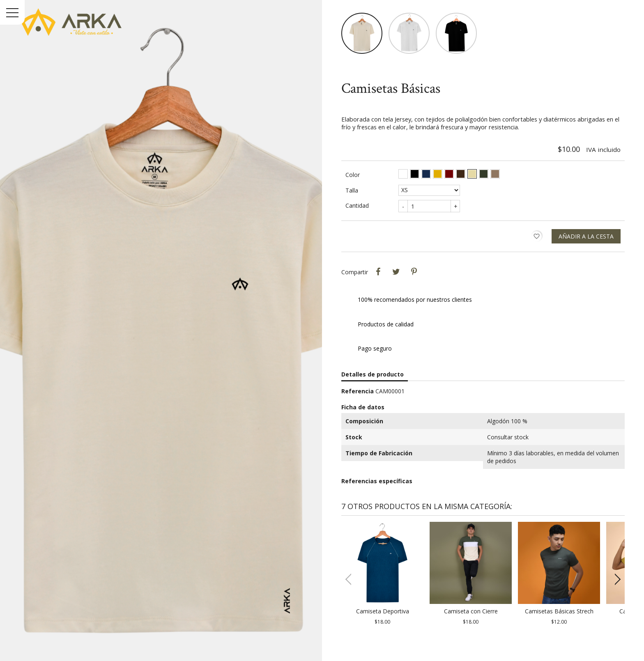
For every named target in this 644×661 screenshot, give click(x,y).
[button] (615, 579)
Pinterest (414, 272)
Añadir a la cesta (586, 236)
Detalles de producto (373, 374)
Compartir (378, 272)
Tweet (396, 272)
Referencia (358, 391)
